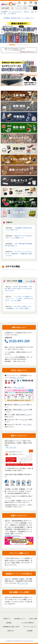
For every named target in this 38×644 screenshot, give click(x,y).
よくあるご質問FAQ (28, 623)
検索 (35, 8)
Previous (2, 32)
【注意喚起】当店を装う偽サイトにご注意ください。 (19, 18)
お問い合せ (11, 631)
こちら (21, 405)
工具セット (27, 12)
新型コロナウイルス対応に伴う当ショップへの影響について (19, 237)
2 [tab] (19, 45)
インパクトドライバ (17, 12)
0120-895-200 (17, 341)
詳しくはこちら (18, 378)
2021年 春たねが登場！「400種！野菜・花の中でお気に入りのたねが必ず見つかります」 (19, 289)
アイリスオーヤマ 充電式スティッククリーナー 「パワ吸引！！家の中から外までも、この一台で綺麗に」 (19, 298)
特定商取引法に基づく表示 (11, 627)
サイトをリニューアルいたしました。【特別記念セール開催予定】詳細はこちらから (19, 254)
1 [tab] (12, 45)
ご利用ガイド (7, 619)
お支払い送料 (33, 619)
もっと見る (30, 281)
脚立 (5, 13)
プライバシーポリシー (30, 627)
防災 (32, 12)
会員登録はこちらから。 (13, 536)
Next (36, 32)
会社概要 (30, 631)
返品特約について (20, 619)
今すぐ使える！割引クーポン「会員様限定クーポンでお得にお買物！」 (18, 307)
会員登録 (9, 623)
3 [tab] (26, 45)
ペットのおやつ (12, 13)
